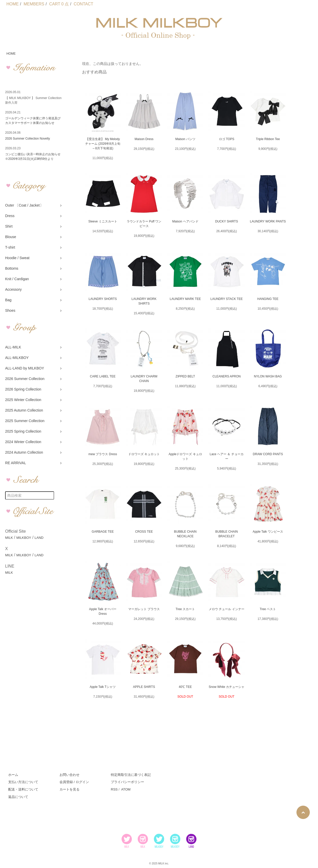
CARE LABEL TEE (103, 376)
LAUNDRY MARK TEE (185, 299)
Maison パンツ (185, 139)
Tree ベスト (268, 609)
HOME (13, 4)
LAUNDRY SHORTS (103, 299)
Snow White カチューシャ (227, 687)
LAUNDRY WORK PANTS (268, 221)
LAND (39, 538)
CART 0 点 (59, 4)
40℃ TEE (185, 687)
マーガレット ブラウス (144, 609)
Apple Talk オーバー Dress (103, 611)
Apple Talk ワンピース (268, 532)
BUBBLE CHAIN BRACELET (226, 534)
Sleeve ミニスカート (103, 221)
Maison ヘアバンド (185, 221)
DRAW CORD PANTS (268, 454)
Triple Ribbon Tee (268, 139)
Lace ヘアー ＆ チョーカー (226, 456)
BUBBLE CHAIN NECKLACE (185, 534)
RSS (114, 789)
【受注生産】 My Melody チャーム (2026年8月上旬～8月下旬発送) (103, 144)
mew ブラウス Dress (103, 454)
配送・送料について (23, 789)
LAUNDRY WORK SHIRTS (144, 301)
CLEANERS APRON (226, 376)
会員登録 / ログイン (74, 782)
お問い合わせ (69, 775)
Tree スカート (185, 609)
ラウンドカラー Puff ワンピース (144, 224)
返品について (18, 797)
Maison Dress (144, 139)
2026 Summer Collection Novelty (28, 139)
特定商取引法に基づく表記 (131, 775)
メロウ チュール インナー (227, 609)
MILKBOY (24, 538)
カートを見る (69, 789)
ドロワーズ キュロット (144, 454)
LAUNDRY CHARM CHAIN (144, 379)
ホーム (13, 775)
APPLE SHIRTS (144, 687)
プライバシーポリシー (127, 782)
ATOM (126, 789)
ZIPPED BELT (185, 376)
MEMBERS (34, 4)
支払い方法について (23, 782)
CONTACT (83, 4)
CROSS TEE (144, 532)
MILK (9, 538)
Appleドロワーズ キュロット (185, 456)
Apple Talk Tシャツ (103, 687)
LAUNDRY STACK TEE (227, 299)
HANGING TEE (268, 299)
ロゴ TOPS (227, 139)
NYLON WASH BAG (268, 376)
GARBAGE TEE (103, 532)
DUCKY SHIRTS (227, 221)
